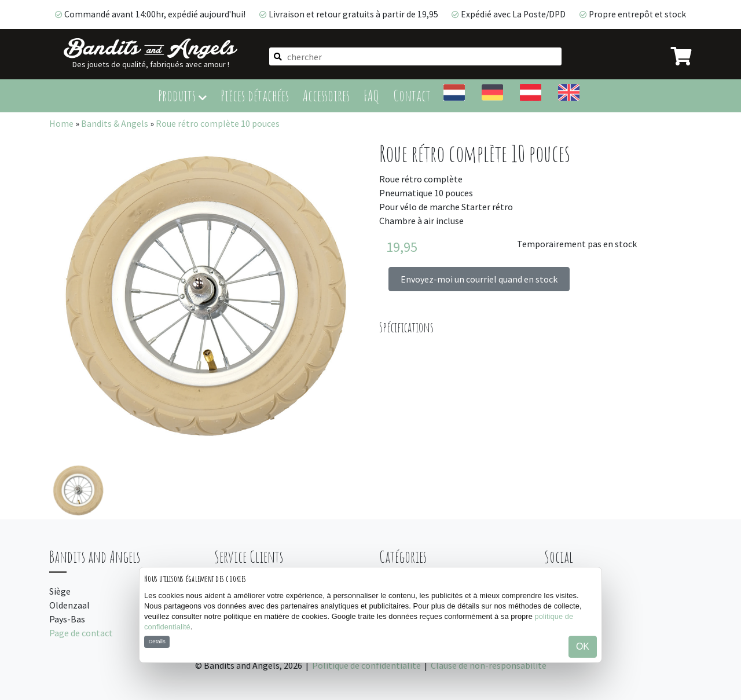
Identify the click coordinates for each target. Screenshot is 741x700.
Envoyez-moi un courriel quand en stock (479, 279)
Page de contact (81, 633)
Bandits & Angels (115, 123)
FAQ (371, 95)
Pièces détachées (255, 95)
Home (61, 123)
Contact (412, 95)
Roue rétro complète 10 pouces (218, 123)
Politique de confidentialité (366, 665)
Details (157, 641)
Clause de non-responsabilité (489, 665)
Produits (182, 95)
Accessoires (326, 95)
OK (583, 646)
